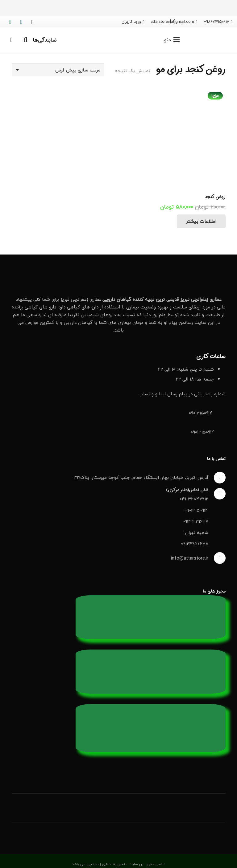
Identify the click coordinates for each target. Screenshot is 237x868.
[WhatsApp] (10, 22)
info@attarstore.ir (190, 558)
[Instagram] (32, 22)
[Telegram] (21, 22)
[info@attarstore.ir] (217, 558)
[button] (26, 40)
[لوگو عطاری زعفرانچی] (211, 40)
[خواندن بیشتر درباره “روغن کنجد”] (201, 221)
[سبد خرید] (11, 40)
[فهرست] (172, 40)
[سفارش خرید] (58, 70)
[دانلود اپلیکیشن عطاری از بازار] (119, 779)
